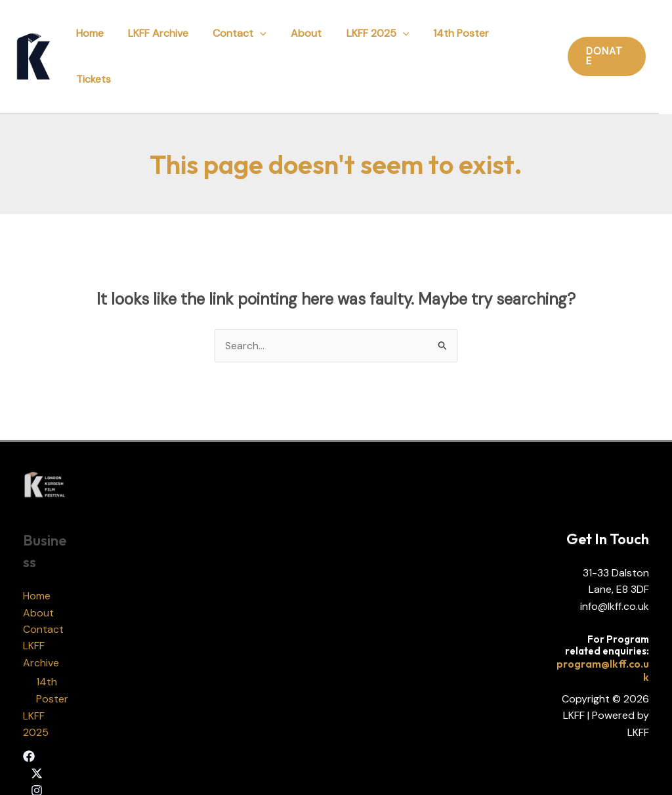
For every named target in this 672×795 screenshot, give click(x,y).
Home (105, 40)
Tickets (525, 40)
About (311, 40)
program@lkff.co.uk (603, 637)
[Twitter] (37, 741)
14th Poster (459, 40)
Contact (248, 40)
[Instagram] (37, 758)
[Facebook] (29, 724)
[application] (268, 40)
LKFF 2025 (379, 40)
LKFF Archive (170, 40)
